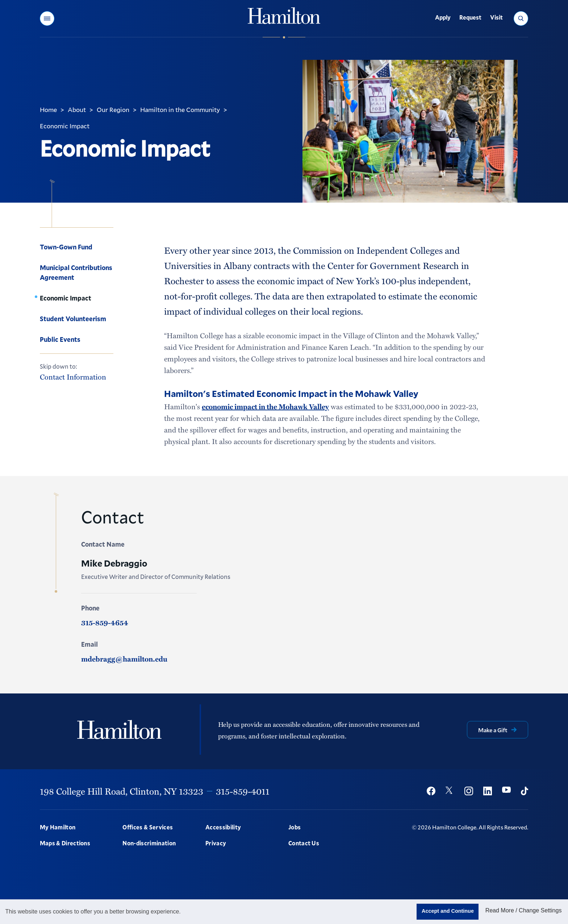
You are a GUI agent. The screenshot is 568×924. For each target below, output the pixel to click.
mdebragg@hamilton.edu (124, 659)
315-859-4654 (105, 622)
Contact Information (73, 377)
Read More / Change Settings (524, 910)
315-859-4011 (243, 791)
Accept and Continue (448, 911)
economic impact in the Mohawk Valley (265, 406)
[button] (47, 18)
